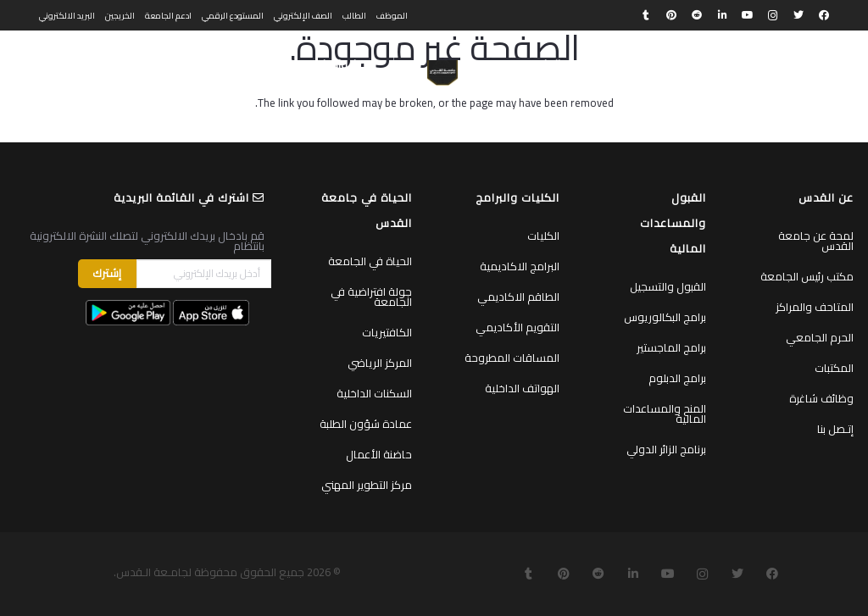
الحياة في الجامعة (370, 261)
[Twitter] (798, 15)
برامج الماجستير (671, 347)
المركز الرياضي (380, 363)
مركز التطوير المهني (367, 485)
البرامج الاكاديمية (520, 266)
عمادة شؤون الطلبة (366, 424)
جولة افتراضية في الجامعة (371, 297)
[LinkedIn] (722, 15)
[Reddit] (697, 15)
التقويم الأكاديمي (517, 327)
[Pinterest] (671, 15)
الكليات (543, 236)
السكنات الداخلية (374, 393)
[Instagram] (773, 15)
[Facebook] (824, 15)
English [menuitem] (54, 64)
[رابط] (442, 73)
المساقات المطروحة (512, 358)
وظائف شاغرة (821, 398)
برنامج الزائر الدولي (666, 449)
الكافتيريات (387, 332)
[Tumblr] (646, 15)
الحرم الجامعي (820, 337)
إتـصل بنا (835, 429)
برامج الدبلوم (677, 378)
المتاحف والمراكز (815, 307)
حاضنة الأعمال (379, 454)
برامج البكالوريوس (665, 317)
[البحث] (103, 65)
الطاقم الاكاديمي (518, 297)
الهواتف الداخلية (522, 388)
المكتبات (834, 368)
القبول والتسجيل (668, 286)
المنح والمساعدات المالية (665, 413)
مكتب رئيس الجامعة (807, 276)
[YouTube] (748, 15)
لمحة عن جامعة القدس (816, 241)
